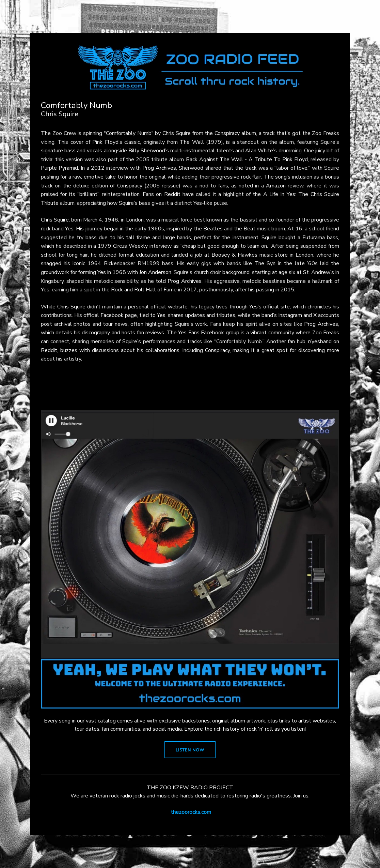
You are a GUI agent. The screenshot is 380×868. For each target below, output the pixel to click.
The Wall (192, 142)
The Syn (265, 263)
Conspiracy (227, 133)
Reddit (172, 194)
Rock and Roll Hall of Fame (144, 290)
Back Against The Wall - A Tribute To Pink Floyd (247, 159)
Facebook (112, 315)
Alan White (259, 151)
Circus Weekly (130, 246)
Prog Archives (159, 168)
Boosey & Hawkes (234, 255)
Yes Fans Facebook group (209, 333)
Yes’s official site (270, 307)
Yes (198, 203)
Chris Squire (177, 133)
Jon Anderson (155, 272)
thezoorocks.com (191, 812)
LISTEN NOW (190, 750)
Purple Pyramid (59, 168)
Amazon (276, 186)
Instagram (290, 315)
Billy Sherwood (147, 151)
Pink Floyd (105, 142)
